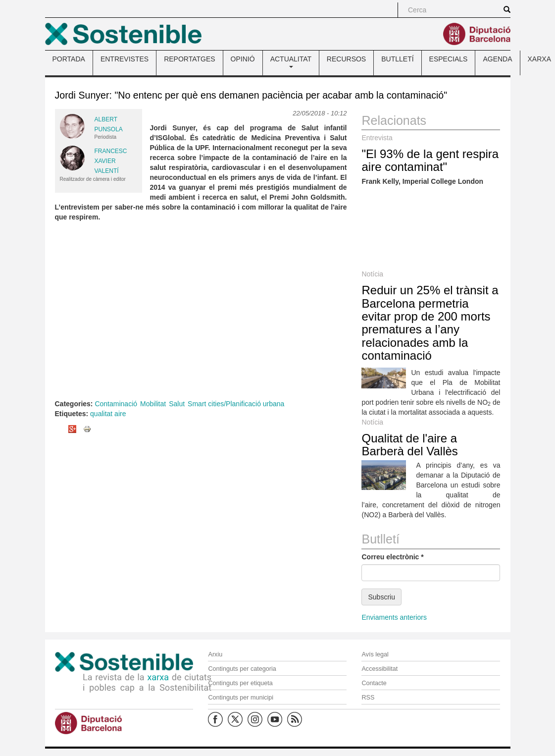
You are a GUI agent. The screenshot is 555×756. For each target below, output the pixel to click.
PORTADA (69, 59)
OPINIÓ (243, 59)
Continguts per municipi (241, 698)
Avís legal (375, 654)
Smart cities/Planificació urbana (236, 404)
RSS (368, 698)
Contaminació (116, 404)
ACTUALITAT (291, 61)
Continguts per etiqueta (240, 683)
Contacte (374, 683)
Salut (177, 404)
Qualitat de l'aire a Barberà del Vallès (409, 445)
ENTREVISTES (125, 59)
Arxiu (215, 654)
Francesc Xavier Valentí (111, 161)
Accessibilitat (379, 669)
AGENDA (497, 59)
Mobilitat (153, 404)
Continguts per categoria (242, 669)
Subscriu (381, 597)
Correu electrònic (392, 557)
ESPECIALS (449, 59)
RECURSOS (346, 59)
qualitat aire (108, 414)
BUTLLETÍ (397, 59)
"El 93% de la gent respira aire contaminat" (430, 160)
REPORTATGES (189, 59)
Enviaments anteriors (394, 617)
